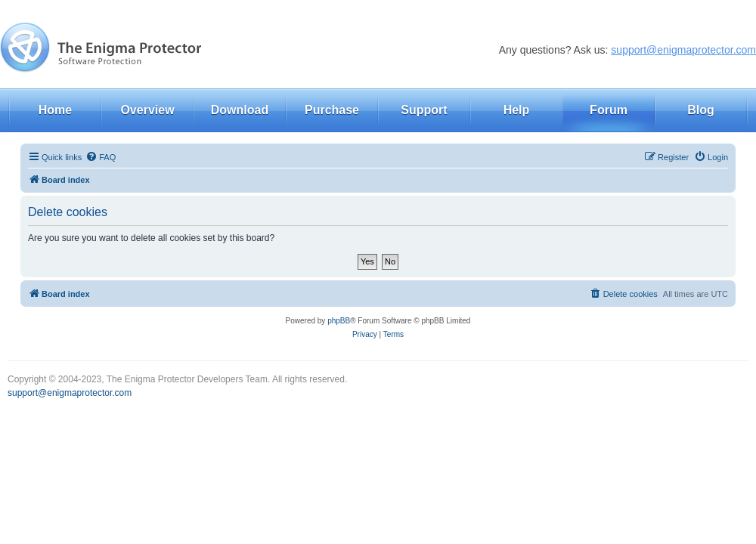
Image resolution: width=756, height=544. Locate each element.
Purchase (332, 110)
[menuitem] (101, 157)
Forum (609, 110)
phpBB (339, 321)
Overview (147, 110)
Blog (701, 110)
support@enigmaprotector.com (683, 50)
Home (55, 110)
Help (517, 110)
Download (240, 110)
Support (424, 110)
